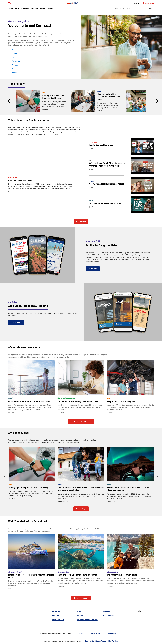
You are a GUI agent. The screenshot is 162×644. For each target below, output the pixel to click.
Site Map (81, 634)
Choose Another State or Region (95, 641)
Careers (80, 615)
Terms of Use (111, 634)
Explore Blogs (81, 509)
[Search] (126, 8)
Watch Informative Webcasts (81, 422)
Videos (14, 73)
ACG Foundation (108, 615)
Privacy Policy (95, 634)
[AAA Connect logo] (73, 3)
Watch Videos (81, 221)
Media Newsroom (58, 619)
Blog (13, 49)
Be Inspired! (93, 269)
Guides (14, 57)
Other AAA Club (113, 641)
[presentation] (9, 101)
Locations (106, 611)
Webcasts (15, 69)
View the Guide (16, 322)
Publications (16, 61)
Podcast (15, 65)
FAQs (79, 611)
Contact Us (56, 611)
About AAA (55, 615)
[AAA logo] (10, 3)
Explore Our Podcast (81, 598)
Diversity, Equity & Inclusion (87, 619)
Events (50, 9)
